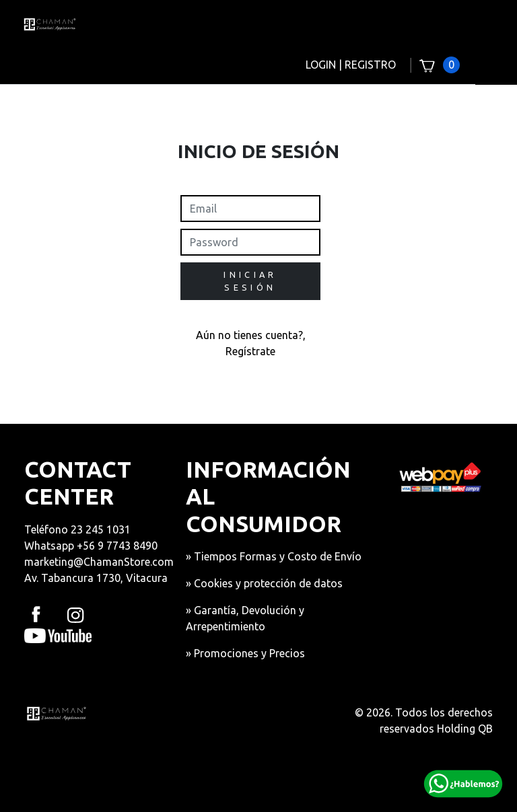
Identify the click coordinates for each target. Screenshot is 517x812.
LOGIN (321, 65)
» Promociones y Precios (245, 653)
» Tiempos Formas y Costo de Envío (274, 556)
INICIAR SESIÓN (250, 281)
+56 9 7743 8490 (117, 546)
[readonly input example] (250, 209)
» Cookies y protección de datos (264, 583)
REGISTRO (370, 65)
